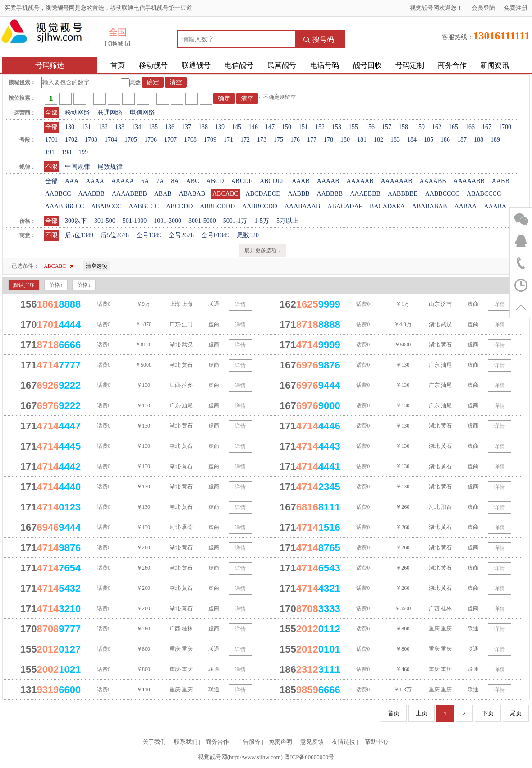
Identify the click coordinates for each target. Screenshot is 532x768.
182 (378, 140)
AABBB (298, 194)
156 (370, 127)
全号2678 (181, 235)
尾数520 (248, 235)
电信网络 (142, 113)
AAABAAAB (302, 206)
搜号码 (319, 39)
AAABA (495, 206)
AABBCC (58, 194)
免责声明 (280, 742)
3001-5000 (202, 221)
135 (153, 127)
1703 (91, 140)
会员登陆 (483, 8)
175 (278, 140)
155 (353, 127)
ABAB (163, 194)
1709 (210, 140)
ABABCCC (106, 206)
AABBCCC (144, 206)
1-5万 (262, 221)
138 (203, 127)
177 (312, 140)
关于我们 (154, 742)
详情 (240, 304)
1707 (170, 140)
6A (145, 181)
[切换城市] (118, 44)
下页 (488, 713)
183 (395, 140)
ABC (193, 181)
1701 (51, 140)
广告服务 (249, 742)
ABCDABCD (263, 194)
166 (470, 127)
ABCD (215, 181)
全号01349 (215, 235)
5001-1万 (235, 221)
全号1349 (149, 235)
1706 (151, 140)
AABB (501, 181)
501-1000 (135, 221)
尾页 (516, 713)
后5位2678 (115, 235)
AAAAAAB (396, 181)
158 (403, 127)
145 (236, 127)
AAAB (301, 181)
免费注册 (516, 8)
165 (453, 127)
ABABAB (192, 194)
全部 (51, 113)
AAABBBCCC (64, 206)
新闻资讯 (495, 65)
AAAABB (433, 181)
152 (320, 127)
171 (228, 140)
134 (136, 127)
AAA (72, 181)
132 (103, 127)
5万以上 (287, 221)
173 (262, 140)
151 (303, 127)
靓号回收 (367, 65)
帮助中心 (376, 742)
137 (186, 127)
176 (295, 140)
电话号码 (325, 65)
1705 (131, 140)
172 (245, 140)
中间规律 (78, 167)
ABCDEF (272, 181)
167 (487, 127)
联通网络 (110, 113)
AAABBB (92, 194)
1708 (190, 140)
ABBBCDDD (217, 206)
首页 (118, 65)
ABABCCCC (484, 194)
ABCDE (241, 181)
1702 (71, 140)
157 (387, 127)
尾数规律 (110, 167)
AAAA (95, 181)
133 (120, 127)
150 (287, 127)
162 (437, 127)
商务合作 (452, 65)
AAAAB (328, 181)
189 (495, 140)
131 (86, 127)
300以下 (76, 221)
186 (445, 140)
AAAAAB (360, 181)
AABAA (466, 206)
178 (328, 140)
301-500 (105, 221)
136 (170, 127)
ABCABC (225, 194)
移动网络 (78, 113)
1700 (505, 127)
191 (50, 152)
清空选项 (96, 266)
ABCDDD (179, 206)
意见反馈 (312, 742)
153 (337, 127)
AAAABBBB (129, 194)
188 (479, 140)
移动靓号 (153, 65)
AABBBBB (403, 194)
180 (345, 140)
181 (362, 140)
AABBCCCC (442, 194)
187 (462, 140)
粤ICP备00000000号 (309, 757)
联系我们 (186, 742)
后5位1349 (79, 235)
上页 (422, 713)
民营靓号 (282, 65)
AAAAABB (469, 181)
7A (160, 181)
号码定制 (410, 65)
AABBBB (330, 194)
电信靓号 (239, 65)
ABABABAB (430, 206)
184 (412, 140)
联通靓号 (196, 65)
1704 (111, 140)
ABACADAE (345, 206)
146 (253, 127)
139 (220, 127)
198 (66, 152)
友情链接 (344, 742)
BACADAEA (387, 206)
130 (70, 127)
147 (270, 127)
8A (175, 181)
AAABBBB (365, 194)
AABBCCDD (260, 206)
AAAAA (123, 181)
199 (83, 152)
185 (429, 140)
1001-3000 (167, 221)
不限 (51, 167)
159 (420, 127)
